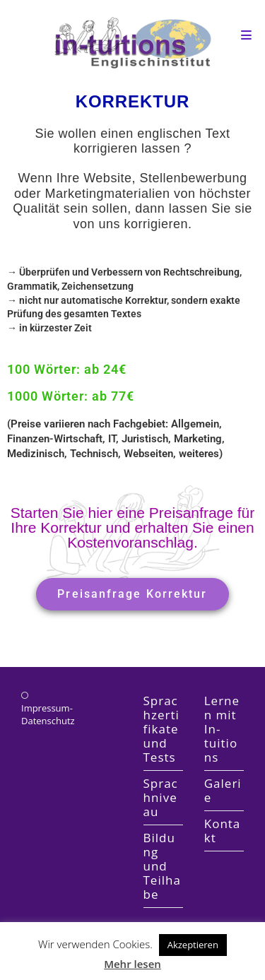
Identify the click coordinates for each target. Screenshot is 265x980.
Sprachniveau (161, 797)
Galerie (223, 790)
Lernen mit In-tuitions (222, 729)
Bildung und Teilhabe (162, 866)
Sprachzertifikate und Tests (161, 729)
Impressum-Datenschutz (48, 714)
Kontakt (223, 831)
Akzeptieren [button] (193, 945)
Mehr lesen (132, 964)
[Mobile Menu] (247, 35)
